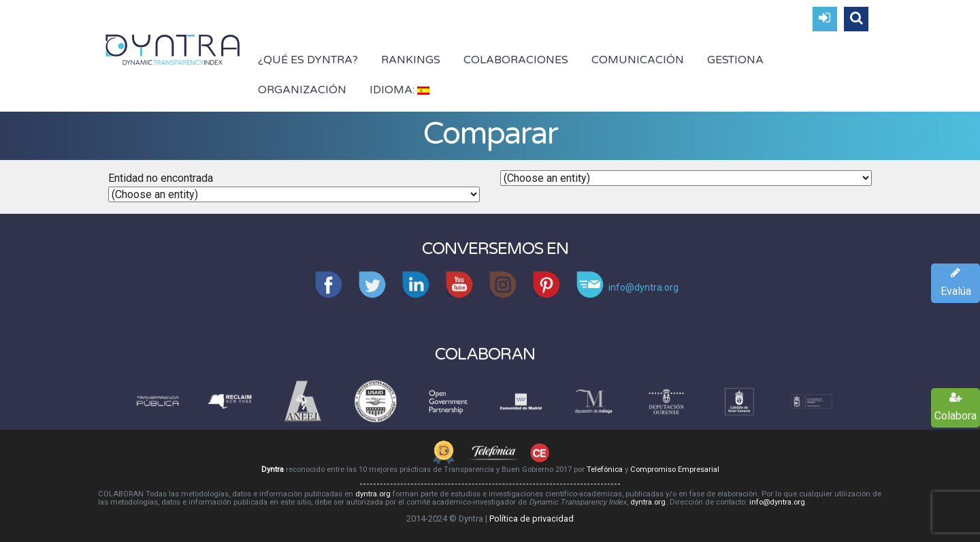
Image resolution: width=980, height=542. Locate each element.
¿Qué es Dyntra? (308, 60)
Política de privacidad (532, 519)
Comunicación (638, 60)
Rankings (411, 60)
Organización (302, 90)
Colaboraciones (516, 60)
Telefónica (605, 469)
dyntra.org (373, 494)
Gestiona (735, 60)
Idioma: (399, 90)
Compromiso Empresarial (675, 469)
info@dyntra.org (777, 502)
